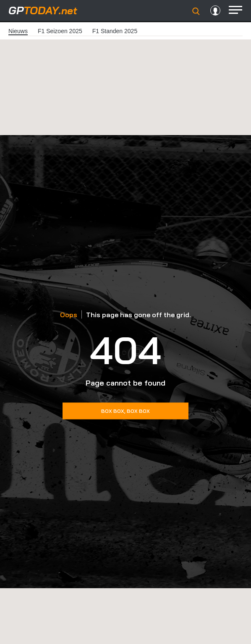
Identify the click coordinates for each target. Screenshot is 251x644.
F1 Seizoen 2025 (60, 31)
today (43, 10)
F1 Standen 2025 (115, 31)
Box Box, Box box (125, 411)
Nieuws (18, 31)
